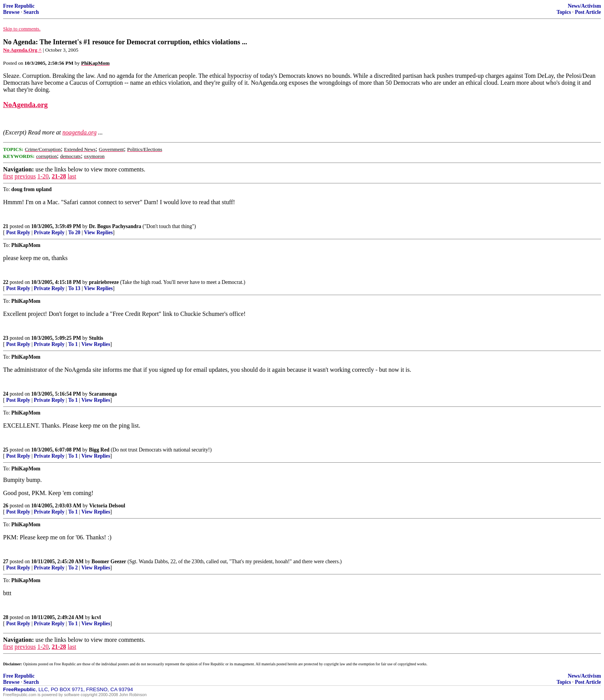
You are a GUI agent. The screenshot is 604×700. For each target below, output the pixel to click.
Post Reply (18, 232)
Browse (11, 12)
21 (6, 226)
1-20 (43, 176)
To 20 (74, 232)
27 (6, 562)
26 (6, 506)
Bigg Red (99, 450)
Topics (564, 12)
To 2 (73, 568)
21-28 (59, 176)
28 (6, 617)
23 (6, 338)
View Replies (98, 232)
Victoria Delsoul (107, 506)
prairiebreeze (104, 282)
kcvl (96, 617)
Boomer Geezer (109, 562)
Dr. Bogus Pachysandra (115, 226)
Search (31, 12)
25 (6, 450)
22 (6, 282)
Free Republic (19, 6)
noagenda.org (80, 132)
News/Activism (584, 6)
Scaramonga (103, 394)
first (8, 176)
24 (6, 394)
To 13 (74, 288)
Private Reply (49, 232)
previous (25, 176)
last (72, 176)
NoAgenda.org (25, 105)
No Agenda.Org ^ (22, 50)
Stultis (96, 338)
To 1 (73, 344)
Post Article (588, 12)
